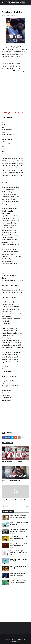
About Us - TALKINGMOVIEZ (19, 640)
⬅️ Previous (5, 506)
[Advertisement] (15, 91)
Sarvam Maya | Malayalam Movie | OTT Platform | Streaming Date (20, 567)
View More (27, 443)
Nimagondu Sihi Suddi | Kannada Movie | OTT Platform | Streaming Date (18, 552)
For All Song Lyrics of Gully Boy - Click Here (15, 113)
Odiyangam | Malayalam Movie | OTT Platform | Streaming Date (19, 545)
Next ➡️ (27, 506)
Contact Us (7, 640)
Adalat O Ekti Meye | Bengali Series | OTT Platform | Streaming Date (19, 531)
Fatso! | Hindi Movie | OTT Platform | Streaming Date (19, 523)
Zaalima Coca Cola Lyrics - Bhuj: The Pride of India (14, 500)
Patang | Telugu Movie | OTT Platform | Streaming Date (19, 560)
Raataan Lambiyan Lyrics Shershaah (11, 481)
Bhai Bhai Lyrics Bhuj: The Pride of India (12, 461)
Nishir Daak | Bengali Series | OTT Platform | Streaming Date (18, 574)
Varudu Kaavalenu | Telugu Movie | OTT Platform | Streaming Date (18, 516)
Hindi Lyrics (8, 9)
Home (3, 9)
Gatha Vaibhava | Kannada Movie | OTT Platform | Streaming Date (18, 581)
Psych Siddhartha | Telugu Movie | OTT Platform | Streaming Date (19, 538)
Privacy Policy (15, 641)
